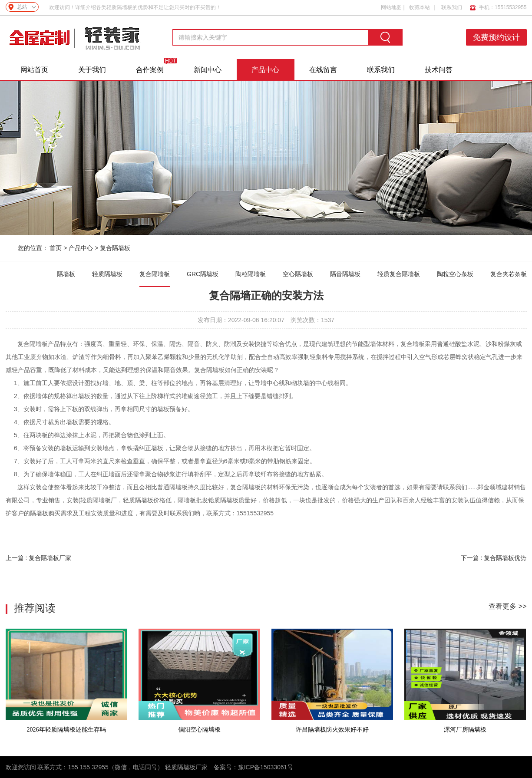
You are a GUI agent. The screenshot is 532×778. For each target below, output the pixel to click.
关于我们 (92, 70)
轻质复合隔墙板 (399, 274)
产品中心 (265, 70)
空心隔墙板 (298, 274)
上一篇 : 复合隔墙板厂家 (39, 558)
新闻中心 (208, 70)
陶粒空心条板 (455, 274)
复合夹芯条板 (509, 274)
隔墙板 (66, 274)
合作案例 (150, 70)
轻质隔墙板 (107, 274)
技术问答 (439, 70)
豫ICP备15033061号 (266, 767)
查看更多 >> (507, 606)
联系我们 (452, 7)
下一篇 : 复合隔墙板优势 (494, 558)
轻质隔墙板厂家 (186, 767)
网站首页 (34, 70)
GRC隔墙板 (203, 274)
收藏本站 (420, 7)
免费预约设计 (496, 37)
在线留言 (323, 70)
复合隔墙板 (115, 248)
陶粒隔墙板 (251, 274)
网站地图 (391, 7)
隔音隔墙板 (345, 274)
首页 (56, 248)
